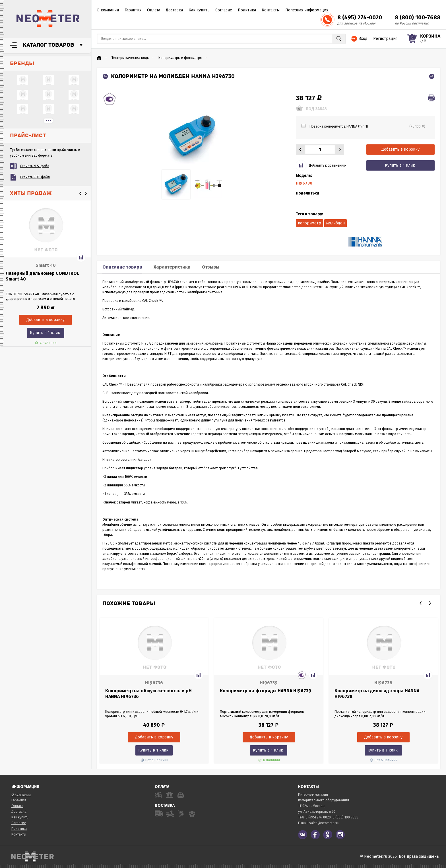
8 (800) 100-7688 (418, 17)
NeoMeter (48, 19)
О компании (108, 10)
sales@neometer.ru (324, 823)
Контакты (271, 10)
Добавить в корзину (400, 149)
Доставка (174, 10)
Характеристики (172, 267)
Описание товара (122, 267)
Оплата (154, 10)
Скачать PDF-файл (35, 177)
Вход (363, 39)
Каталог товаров (48, 45)
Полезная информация (307, 10)
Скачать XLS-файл (35, 166)
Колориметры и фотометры (180, 58)
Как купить (199, 10)
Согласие (224, 10)
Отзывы (211, 267)
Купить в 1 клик (45, 333)
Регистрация (385, 39)
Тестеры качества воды (130, 58)
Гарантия (133, 10)
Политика (247, 10)
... (48, 121)
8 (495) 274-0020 (360, 17)
